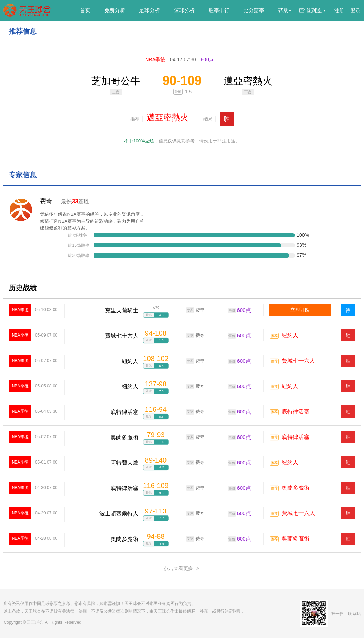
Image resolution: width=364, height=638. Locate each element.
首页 (85, 10)
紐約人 (290, 335)
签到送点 (316, 10)
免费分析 (115, 10)
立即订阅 (300, 310)
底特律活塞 (296, 412)
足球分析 (149, 10)
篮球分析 (184, 10)
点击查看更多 (182, 569)
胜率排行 (219, 10)
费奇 (46, 201)
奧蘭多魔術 (296, 488)
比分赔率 (254, 10)
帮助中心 (289, 10)
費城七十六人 (298, 361)
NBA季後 (20, 310)
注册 (339, 10)
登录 (356, 10)
